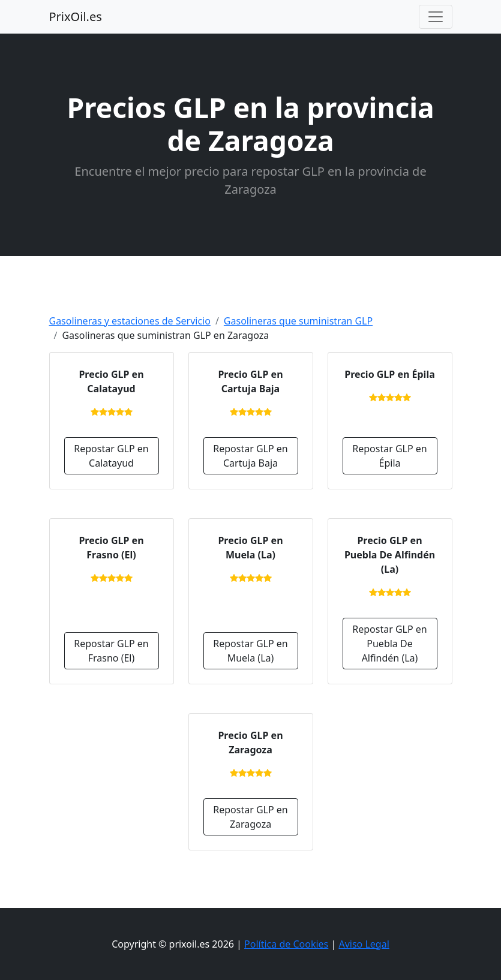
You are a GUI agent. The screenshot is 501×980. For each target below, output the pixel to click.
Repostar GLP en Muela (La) (250, 651)
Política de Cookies (286, 944)
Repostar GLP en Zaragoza (250, 817)
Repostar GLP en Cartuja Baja (250, 456)
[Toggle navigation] (436, 17)
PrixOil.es (76, 16)
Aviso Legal (364, 944)
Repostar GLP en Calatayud (111, 456)
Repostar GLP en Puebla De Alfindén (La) (389, 644)
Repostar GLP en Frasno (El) (111, 651)
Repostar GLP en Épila (389, 456)
